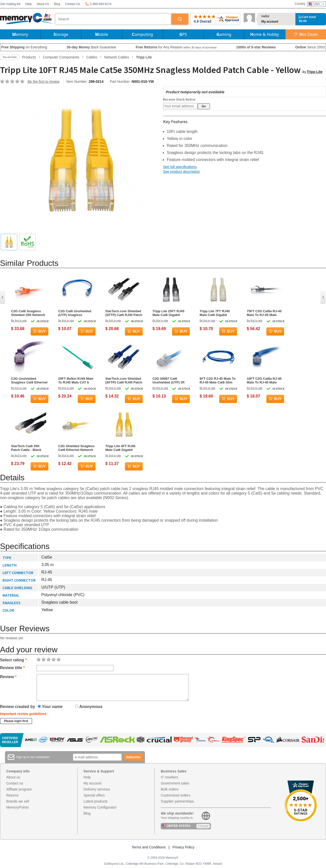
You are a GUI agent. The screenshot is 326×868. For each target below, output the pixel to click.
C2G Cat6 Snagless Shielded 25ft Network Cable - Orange (28, 313)
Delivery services (97, 789)
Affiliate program (19, 789)
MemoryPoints (17, 807)
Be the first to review (44, 82)
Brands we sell (18, 801)
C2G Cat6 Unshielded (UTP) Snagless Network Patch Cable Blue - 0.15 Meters (75, 313)
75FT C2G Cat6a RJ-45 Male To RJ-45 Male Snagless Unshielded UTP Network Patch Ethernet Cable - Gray (264, 313)
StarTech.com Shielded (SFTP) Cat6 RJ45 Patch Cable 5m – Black (124, 313)
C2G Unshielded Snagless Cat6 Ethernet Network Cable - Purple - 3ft (29, 380)
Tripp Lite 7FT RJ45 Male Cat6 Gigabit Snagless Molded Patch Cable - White (218, 313)
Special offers (94, 795)
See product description (181, 172)
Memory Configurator (100, 807)
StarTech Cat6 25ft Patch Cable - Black (26, 448)
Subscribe (133, 757)
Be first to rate (19, 321)
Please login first (16, 721)
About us (13, 777)
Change (203, 826)
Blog (57, 4)
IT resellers (169, 777)
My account (270, 22)
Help (28, 4)
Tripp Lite (315, 72)
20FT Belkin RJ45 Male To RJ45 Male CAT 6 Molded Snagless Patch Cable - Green (76, 380)
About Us (43, 4)
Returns (12, 795)
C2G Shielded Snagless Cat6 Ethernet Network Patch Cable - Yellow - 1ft (76, 448)
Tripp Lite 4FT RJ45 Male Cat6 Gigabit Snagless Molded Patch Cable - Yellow (124, 448)
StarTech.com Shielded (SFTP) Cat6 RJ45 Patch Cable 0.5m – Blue (124, 380)
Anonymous (89, 707)
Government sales (175, 783)
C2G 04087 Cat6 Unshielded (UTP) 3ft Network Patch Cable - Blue (170, 380)
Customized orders (176, 795)
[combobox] (113, 19)
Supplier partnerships (177, 801)
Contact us (15, 783)
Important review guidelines (23, 714)
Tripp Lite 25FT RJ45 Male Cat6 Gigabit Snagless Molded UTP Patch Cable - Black (170, 313)
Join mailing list (10, 4)
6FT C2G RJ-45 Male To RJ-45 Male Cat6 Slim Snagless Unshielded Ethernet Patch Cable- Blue (218, 380)
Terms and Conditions (149, 847)
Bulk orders (170, 789)
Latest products (96, 801)
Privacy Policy (183, 847)
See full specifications (180, 167)
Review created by (18, 707)
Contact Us (72, 4)
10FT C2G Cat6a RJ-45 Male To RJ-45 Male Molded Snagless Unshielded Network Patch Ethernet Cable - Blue (264, 380)
